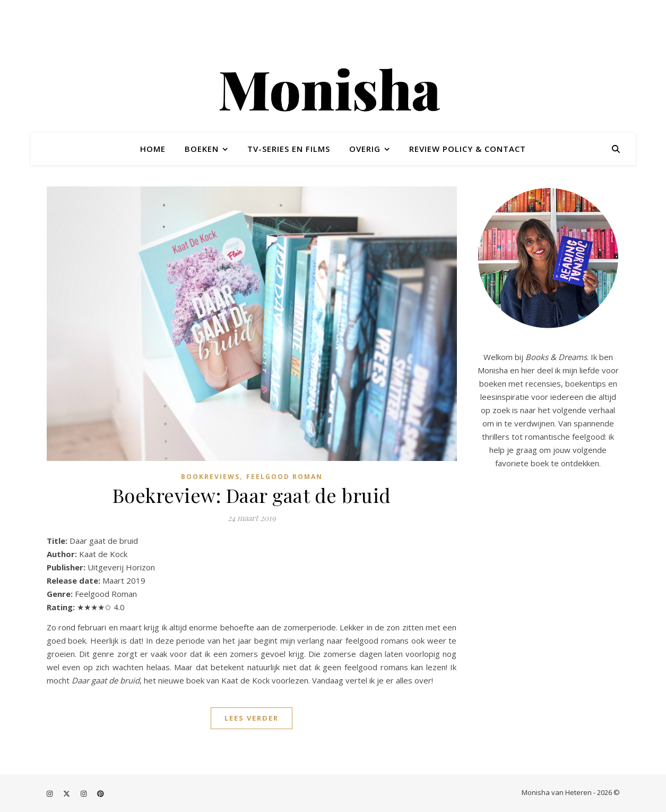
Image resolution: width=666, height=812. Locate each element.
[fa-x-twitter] (67, 793)
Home (153, 149)
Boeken (202, 149)
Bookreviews (210, 477)
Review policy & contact (468, 149)
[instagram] (50, 793)
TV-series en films (289, 149)
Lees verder (252, 718)
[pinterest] (101, 793)
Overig (365, 149)
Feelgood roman (284, 477)
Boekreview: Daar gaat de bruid (252, 495)
